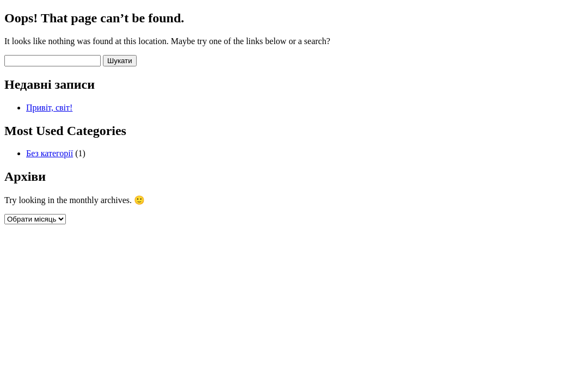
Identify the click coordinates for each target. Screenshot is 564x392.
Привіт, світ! (49, 108)
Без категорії (50, 153)
